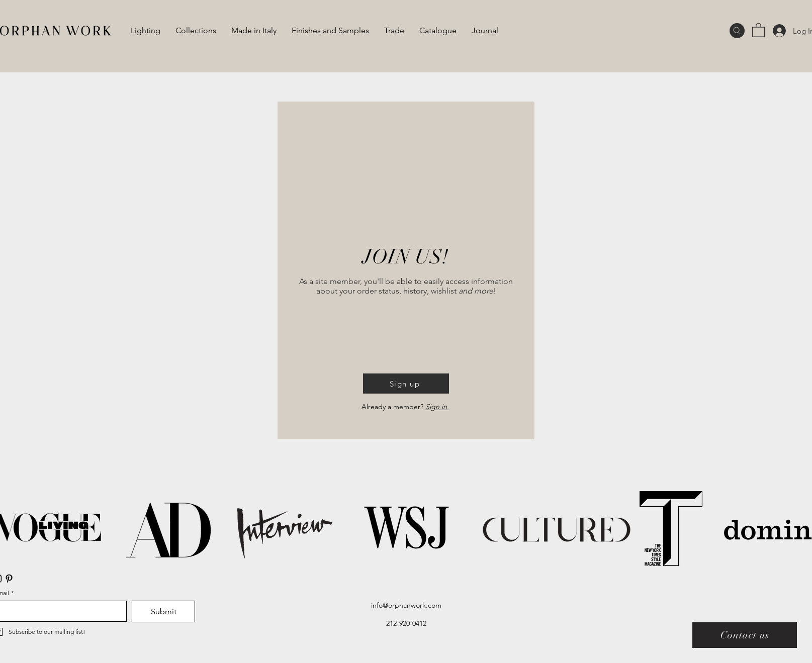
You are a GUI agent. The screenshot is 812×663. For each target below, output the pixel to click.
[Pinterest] (9, 579)
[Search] (737, 31)
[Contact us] (745, 635)
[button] (758, 30)
